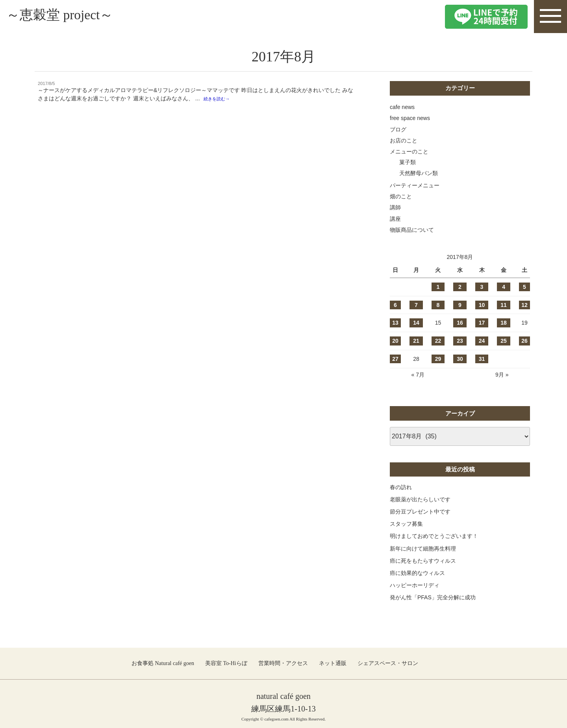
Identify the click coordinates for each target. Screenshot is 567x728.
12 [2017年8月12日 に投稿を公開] (524, 305)
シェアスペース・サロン (388, 663)
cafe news (402, 107)
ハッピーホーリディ (415, 585)
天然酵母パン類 (419, 173)
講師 (395, 207)
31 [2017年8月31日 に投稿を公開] (482, 359)
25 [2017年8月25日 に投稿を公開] (504, 341)
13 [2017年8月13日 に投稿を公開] (395, 323)
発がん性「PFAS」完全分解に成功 (433, 597)
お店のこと (404, 140)
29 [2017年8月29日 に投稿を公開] (438, 359)
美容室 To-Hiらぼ (226, 663)
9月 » (502, 375)
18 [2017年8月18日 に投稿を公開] (504, 323)
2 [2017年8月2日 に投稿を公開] (460, 287)
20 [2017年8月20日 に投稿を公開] (395, 341)
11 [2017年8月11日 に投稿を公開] (504, 305)
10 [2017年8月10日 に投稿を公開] (482, 305)
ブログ (398, 129)
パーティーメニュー (415, 185)
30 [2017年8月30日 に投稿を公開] (460, 359)
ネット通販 (333, 663)
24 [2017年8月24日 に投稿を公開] (482, 341)
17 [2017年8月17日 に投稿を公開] (482, 323)
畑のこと (401, 196)
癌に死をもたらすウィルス (423, 561)
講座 (395, 219)
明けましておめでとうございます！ (434, 536)
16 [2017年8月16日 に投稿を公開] (460, 323)
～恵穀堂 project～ (69, 16)
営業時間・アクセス (283, 663)
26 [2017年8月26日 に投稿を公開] (524, 341)
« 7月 (418, 375)
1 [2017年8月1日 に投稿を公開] (438, 287)
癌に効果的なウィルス (417, 573)
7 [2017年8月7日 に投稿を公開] (416, 305)
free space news (410, 118)
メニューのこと (409, 152)
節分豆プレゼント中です (420, 512)
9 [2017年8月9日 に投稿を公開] (460, 305)
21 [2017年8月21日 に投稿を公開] (416, 341)
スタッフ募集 (406, 524)
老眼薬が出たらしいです (420, 499)
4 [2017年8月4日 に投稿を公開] (504, 287)
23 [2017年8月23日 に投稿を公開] (460, 341)
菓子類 (408, 162)
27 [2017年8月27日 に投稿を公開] (395, 359)
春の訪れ (401, 487)
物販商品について (412, 230)
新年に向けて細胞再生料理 (423, 549)
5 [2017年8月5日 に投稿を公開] (524, 287)
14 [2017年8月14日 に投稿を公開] (416, 323)
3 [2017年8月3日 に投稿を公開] (482, 287)
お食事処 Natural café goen (163, 663)
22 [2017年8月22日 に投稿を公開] (438, 341)
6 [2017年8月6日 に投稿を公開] (395, 305)
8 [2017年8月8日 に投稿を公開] (438, 305)
